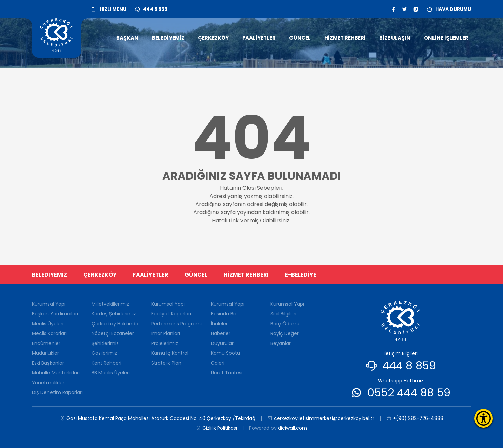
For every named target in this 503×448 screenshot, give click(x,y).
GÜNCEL (196, 275)
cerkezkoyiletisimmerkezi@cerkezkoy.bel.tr (321, 418)
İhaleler (219, 324)
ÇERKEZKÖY (100, 275)
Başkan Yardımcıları (55, 314)
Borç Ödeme (286, 324)
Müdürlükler (45, 353)
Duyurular (222, 343)
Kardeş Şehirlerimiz (114, 314)
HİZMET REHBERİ (246, 275)
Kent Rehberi (106, 363)
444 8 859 (409, 365)
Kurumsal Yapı (49, 304)
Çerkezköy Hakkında (115, 324)
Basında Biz (224, 314)
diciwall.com (293, 428)
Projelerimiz (165, 343)
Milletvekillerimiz (110, 304)
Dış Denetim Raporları (57, 392)
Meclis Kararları (49, 333)
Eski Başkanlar (48, 363)
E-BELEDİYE (301, 275)
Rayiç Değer (285, 333)
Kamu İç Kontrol (170, 353)
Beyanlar (281, 343)
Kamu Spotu (225, 353)
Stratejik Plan (166, 363)
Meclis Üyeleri (48, 324)
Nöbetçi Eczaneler (113, 333)
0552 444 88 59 (409, 393)
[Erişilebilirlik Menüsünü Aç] (484, 418)
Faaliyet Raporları (171, 314)
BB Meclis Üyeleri (111, 373)
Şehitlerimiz (105, 343)
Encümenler (46, 343)
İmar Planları (166, 333)
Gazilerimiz (104, 353)
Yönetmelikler (48, 383)
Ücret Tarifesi (227, 373)
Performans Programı (176, 324)
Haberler (221, 333)
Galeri (218, 363)
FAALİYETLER (151, 275)
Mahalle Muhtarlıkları (56, 373)
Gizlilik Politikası (216, 428)
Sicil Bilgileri (283, 314)
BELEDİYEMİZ (49, 275)
